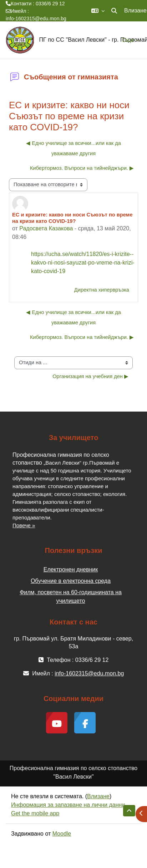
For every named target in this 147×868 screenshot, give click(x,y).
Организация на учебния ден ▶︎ (90, 376)
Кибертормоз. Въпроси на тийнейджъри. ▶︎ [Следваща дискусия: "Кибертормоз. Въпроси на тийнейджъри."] (82, 168)
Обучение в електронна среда (71, 581)
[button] (98, 11)
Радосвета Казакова (46, 228)
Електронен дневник (71, 569)
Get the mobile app (35, 813)
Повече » (24, 525)
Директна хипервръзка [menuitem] (102, 290)
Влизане (135, 11)
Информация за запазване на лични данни (68, 805)
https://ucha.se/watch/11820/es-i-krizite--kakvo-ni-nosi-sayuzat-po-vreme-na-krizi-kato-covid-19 (83, 263)
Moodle (62, 834)
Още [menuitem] (128, 40)
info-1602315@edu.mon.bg (36, 19)
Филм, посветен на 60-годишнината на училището (71, 597)
